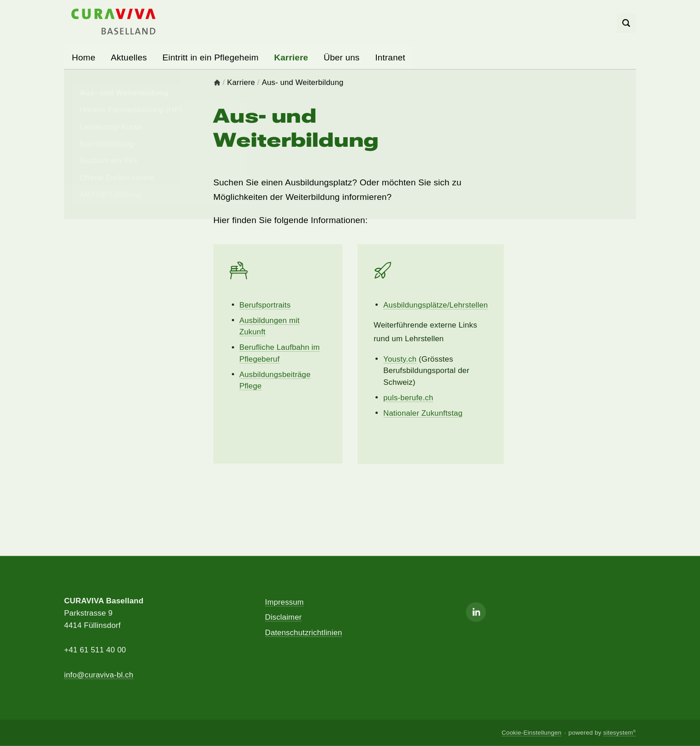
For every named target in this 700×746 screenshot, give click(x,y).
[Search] (627, 24)
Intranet (390, 57)
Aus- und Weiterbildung (303, 83)
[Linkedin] (476, 612)
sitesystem (619, 733)
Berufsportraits (265, 305)
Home (84, 57)
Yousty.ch (400, 359)
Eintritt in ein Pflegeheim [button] (210, 57)
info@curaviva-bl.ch (99, 674)
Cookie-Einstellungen (531, 733)
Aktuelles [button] (129, 57)
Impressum (285, 602)
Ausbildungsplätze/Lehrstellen (436, 305)
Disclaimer (283, 617)
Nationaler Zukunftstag (423, 413)
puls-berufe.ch (408, 398)
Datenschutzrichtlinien (304, 633)
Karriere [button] (291, 57)
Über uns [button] (342, 57)
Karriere (241, 83)
